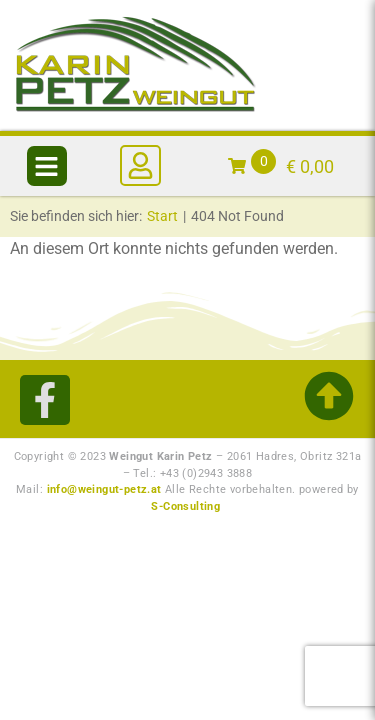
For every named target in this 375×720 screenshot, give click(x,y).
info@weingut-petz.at (104, 489)
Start (162, 216)
